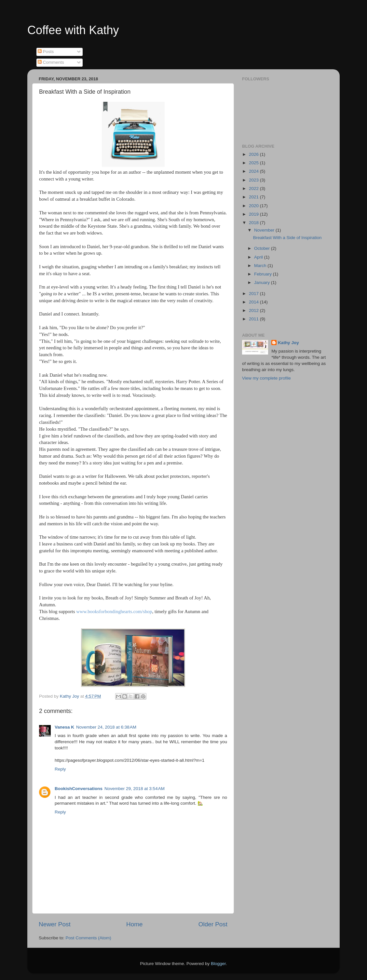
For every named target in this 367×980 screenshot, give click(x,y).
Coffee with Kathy (73, 30)
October (263, 248)
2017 (254, 294)
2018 (254, 223)
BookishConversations (79, 789)
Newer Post (55, 924)
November (265, 230)
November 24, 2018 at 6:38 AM (106, 727)
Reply (60, 769)
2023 (254, 180)
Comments (51, 62)
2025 (254, 163)
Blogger (218, 964)
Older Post (213, 924)
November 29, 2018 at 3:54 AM (135, 789)
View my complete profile (266, 378)
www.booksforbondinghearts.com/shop (114, 611)
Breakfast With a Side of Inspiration (287, 238)
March (261, 266)
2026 (254, 154)
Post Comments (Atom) (88, 938)
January (263, 282)
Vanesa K (64, 727)
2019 (254, 214)
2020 (254, 206)
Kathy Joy (288, 343)
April (259, 257)
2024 (254, 171)
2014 (254, 302)
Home (134, 924)
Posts (46, 52)
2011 (254, 319)
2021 (254, 197)
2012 (254, 310)
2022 (254, 188)
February (264, 274)
